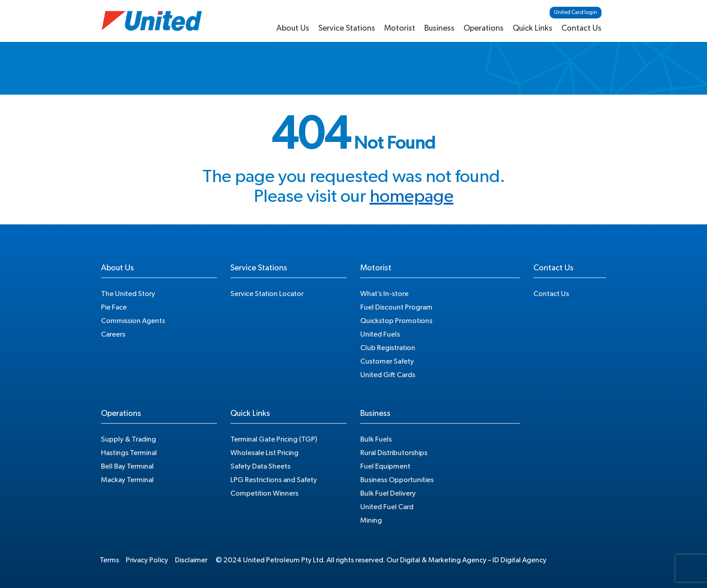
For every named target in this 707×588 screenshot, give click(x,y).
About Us (293, 28)
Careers (113, 334)
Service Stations (347, 28)
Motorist (400, 28)
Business (439, 28)
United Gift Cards (388, 375)
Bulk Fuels (376, 439)
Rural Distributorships (394, 453)
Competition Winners (264, 493)
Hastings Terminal (129, 453)
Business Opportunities (397, 480)
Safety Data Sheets (260, 466)
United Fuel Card (387, 507)
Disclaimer (191, 560)
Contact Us (581, 28)
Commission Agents (133, 321)
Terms (109, 560)
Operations (484, 28)
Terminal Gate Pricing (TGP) (274, 439)
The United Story (128, 294)
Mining (371, 520)
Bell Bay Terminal (127, 466)
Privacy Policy (147, 560)
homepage (412, 196)
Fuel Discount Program (396, 307)
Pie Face (114, 307)
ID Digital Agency (519, 560)
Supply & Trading (129, 439)
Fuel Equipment (385, 466)
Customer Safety (387, 361)
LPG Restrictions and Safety (274, 480)
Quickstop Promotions (396, 321)
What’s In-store (384, 294)
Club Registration (388, 348)
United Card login (576, 12)
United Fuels (380, 334)
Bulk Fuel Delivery (388, 493)
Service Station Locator (267, 294)
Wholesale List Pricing (264, 453)
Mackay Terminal (127, 480)
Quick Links (533, 28)
